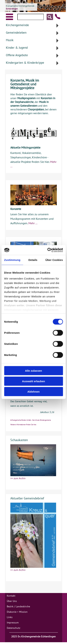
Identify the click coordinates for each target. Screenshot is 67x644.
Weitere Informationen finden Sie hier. (23, 425)
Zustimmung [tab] (12, 260)
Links (10, 617)
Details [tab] (33, 260)
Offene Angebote (17, 55)
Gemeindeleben (16, 33)
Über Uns (12, 601)
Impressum (13, 623)
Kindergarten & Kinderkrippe (25, 63)
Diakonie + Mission (17, 612)
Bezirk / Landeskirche (18, 606)
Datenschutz (13, 628)
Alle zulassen (33, 371)
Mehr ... (33, 223)
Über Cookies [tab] (54, 260)
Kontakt (11, 596)
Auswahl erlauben (33, 381)
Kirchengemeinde (17, 25)
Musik (10, 40)
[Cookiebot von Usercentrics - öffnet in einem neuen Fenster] (48, 250)
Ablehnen (33, 392)
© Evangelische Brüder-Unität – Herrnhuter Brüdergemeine (31, 420)
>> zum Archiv (18, 478)
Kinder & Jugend (17, 48)
